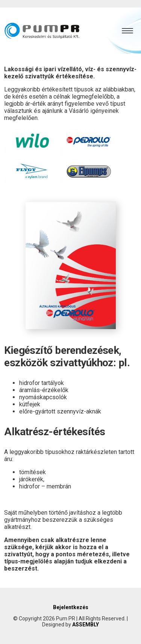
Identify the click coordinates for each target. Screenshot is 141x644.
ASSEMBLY (86, 625)
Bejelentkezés (71, 607)
